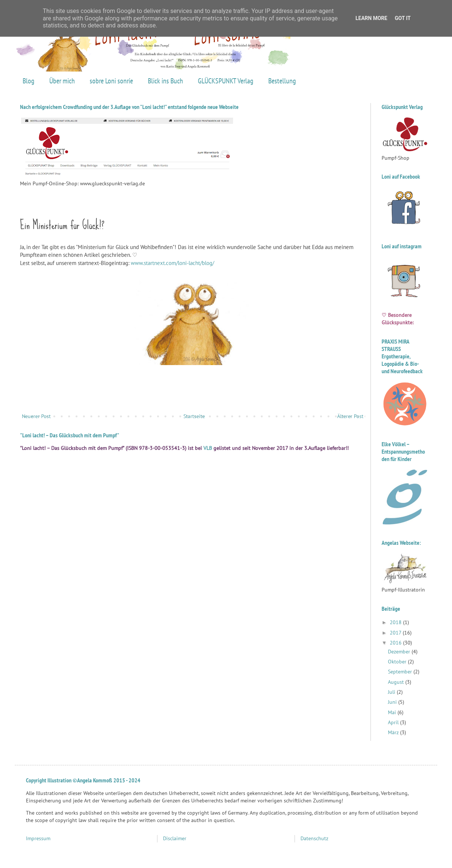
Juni (393, 702)
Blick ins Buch (165, 81)
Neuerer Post (36, 416)
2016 (396, 643)
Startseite (194, 416)
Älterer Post (350, 416)
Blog (29, 81)
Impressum (38, 838)
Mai (393, 712)
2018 (396, 622)
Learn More (371, 18)
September (401, 672)
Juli (392, 692)
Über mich (62, 81)
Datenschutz (314, 838)
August (397, 682)
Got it (403, 18)
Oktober (398, 662)
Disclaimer (175, 838)
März (394, 732)
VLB (208, 448)
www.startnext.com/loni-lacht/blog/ (172, 263)
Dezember (400, 652)
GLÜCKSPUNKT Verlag (226, 81)
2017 (396, 633)
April (394, 722)
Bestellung (282, 81)
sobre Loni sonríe (111, 81)
